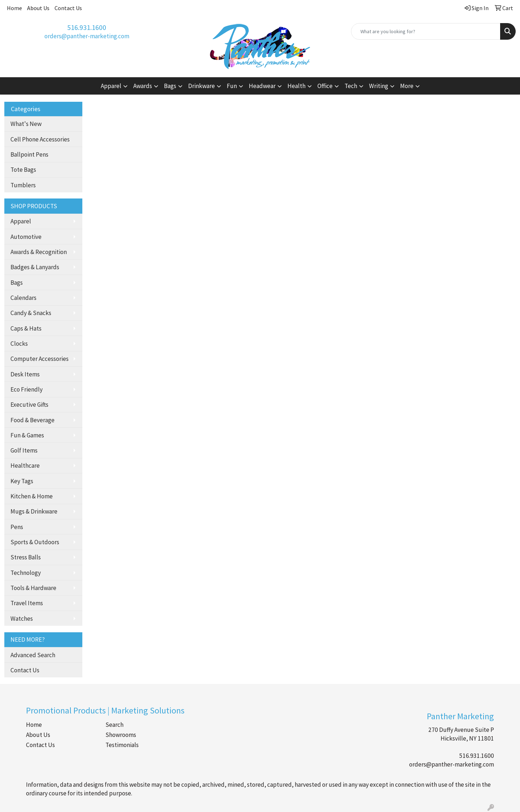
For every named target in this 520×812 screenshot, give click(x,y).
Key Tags (22, 481)
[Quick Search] (426, 31)
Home (14, 8)
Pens (17, 527)
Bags (17, 283)
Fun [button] (232, 86)
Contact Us (68, 8)
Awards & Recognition (39, 252)
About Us (38, 8)
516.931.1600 (87, 27)
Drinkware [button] (201, 86)
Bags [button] (170, 86)
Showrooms (121, 735)
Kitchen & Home (32, 496)
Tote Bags (23, 170)
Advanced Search (33, 655)
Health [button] (296, 86)
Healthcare (25, 466)
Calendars (23, 298)
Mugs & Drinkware (34, 511)
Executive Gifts (29, 405)
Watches (22, 619)
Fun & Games (27, 435)
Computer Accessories (40, 359)
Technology (26, 573)
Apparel (21, 221)
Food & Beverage (32, 420)
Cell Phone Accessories (40, 139)
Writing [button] (379, 86)
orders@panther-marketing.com (87, 36)
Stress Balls (26, 557)
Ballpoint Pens (29, 154)
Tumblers (23, 185)
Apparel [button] (111, 86)
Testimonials (122, 745)
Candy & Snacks (31, 313)
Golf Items (24, 450)
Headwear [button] (262, 86)
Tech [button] (351, 86)
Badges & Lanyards (35, 267)
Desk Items (25, 374)
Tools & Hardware (33, 588)
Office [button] (325, 86)
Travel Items (27, 603)
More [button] (407, 86)
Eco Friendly (27, 389)
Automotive (26, 237)
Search (114, 725)
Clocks (19, 344)
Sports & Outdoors (35, 542)
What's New (26, 124)
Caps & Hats (26, 328)
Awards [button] (143, 86)
